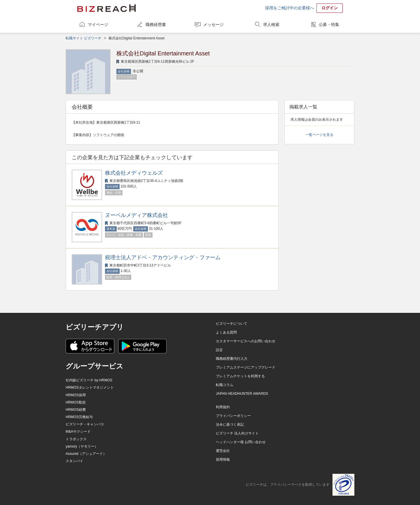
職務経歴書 (156, 24)
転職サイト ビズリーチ (84, 38)
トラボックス (76, 439)
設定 (219, 350)
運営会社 (223, 451)
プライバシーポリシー (233, 416)
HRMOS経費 (76, 410)
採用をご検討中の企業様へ (290, 8)
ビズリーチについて (232, 324)
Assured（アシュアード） (86, 454)
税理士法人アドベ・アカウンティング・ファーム (163, 257)
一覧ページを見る (319, 135)
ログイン (330, 8)
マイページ (98, 24)
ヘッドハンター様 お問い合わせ (241, 442)
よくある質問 (226, 332)
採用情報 (223, 460)
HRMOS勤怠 (76, 402)
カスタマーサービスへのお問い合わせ (246, 341)
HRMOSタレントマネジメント (90, 387)
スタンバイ (74, 461)
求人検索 (271, 24)
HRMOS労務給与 (79, 417)
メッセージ (213, 24)
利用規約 (223, 407)
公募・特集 (329, 24)
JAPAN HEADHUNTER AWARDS (242, 394)
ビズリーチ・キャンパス (85, 424)
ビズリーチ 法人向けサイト (237, 433)
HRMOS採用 (76, 395)
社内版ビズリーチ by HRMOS (89, 380)
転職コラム (225, 385)
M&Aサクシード (78, 432)
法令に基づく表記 (230, 425)
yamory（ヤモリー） (82, 446)
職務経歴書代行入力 (232, 359)
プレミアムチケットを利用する (240, 376)
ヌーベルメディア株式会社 (136, 215)
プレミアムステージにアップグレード (246, 367)
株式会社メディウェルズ (134, 173)
